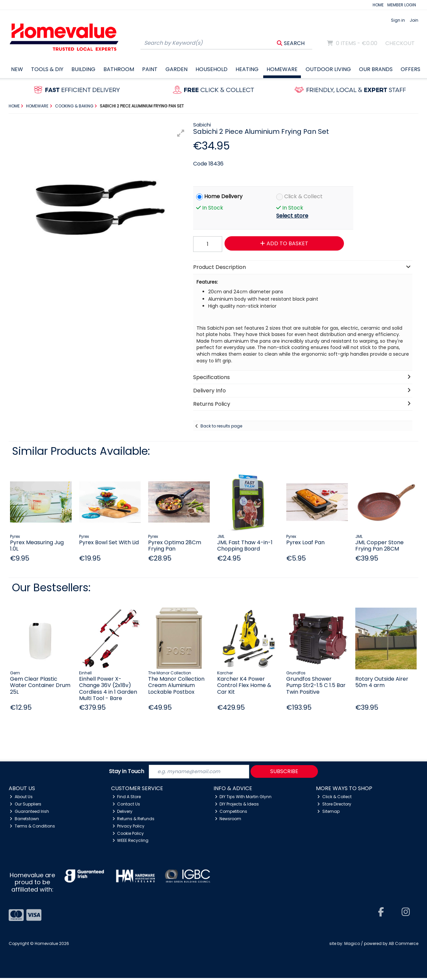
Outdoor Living (328, 69)
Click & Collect (303, 196)
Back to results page (221, 426)
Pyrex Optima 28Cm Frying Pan (175, 546)
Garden (176, 69)
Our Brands (376, 69)
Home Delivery (223, 196)
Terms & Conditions (32, 828)
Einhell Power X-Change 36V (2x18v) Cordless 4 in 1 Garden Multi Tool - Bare (108, 689)
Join (414, 20)
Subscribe (284, 772)
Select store (292, 216)
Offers (410, 69)
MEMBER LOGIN (402, 5)
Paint (150, 69)
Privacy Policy (129, 828)
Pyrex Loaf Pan (305, 542)
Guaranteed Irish (29, 813)
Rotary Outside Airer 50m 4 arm (382, 682)
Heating (247, 69)
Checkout (400, 43)
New (17, 69)
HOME (378, 5)
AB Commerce (403, 945)
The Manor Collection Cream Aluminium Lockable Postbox (176, 685)
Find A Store (127, 799)
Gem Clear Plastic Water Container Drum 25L (40, 685)
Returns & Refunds (134, 821)
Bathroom (119, 69)
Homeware (282, 69)
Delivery (123, 813)
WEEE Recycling (131, 842)
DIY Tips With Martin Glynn (243, 799)
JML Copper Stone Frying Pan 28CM (379, 546)
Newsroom (228, 821)
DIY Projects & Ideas (237, 806)
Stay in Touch (127, 773)
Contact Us (126, 806)
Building (83, 69)
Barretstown (24, 821)
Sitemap (328, 813)
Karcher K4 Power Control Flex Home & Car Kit (244, 685)
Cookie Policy (128, 835)
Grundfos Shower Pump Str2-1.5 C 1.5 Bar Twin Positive (316, 685)
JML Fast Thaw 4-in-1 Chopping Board (245, 546)
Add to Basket (280, 243)
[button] (181, 133)
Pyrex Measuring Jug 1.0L (37, 546)
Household (211, 69)
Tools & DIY (47, 69)
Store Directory (334, 806)
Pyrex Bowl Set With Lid (109, 542)
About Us (21, 799)
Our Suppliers (26, 806)
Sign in (398, 20)
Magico (352, 945)
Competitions (231, 813)
